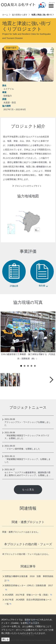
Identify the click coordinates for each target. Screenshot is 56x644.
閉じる (6, 639)
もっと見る (28, 490)
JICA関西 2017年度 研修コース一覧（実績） (28, 595)
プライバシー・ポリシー (13, 630)
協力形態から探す (20, 15)
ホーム (5, 15)
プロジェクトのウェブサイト (28, 186)
